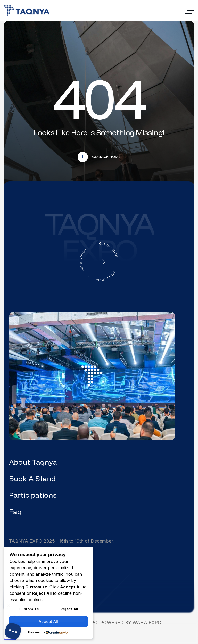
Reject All (69, 609)
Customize (29, 609)
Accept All (48, 621)
